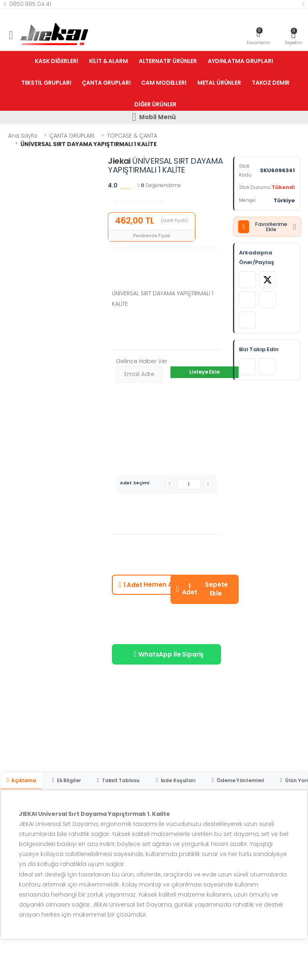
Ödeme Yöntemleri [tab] (238, 780)
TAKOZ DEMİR (271, 83)
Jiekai (119, 161)
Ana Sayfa (22, 136)
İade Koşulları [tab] (176, 780)
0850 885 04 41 (27, 4)
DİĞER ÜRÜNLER (155, 104)
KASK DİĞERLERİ (56, 61)
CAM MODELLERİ (164, 83)
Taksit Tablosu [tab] (118, 780)
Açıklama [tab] (21, 780)
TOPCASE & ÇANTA (132, 136)
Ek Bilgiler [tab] (66, 780)
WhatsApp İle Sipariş (168, 654)
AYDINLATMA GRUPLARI (240, 61)
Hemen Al (146, 585)
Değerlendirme (159, 185)
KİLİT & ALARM (108, 61)
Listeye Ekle (204, 372)
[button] (294, 36)
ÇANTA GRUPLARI (106, 83)
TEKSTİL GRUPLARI (46, 83)
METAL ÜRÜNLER (219, 83)
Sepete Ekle (202, 589)
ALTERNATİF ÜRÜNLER (168, 61)
